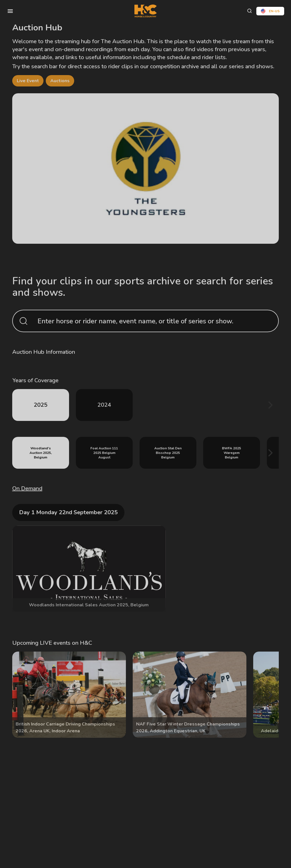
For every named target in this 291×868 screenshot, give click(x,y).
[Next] (270, 405)
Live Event (28, 81)
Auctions (60, 81)
